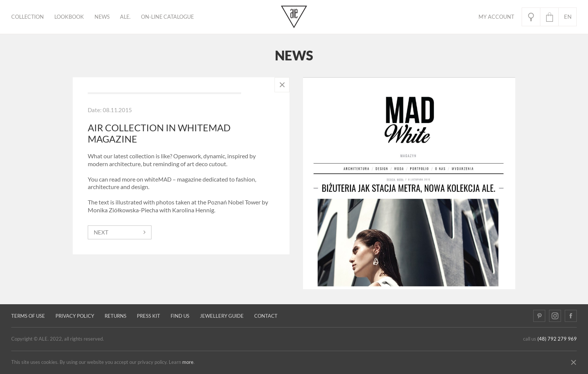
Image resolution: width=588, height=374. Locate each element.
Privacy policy (75, 316)
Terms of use (28, 316)
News (102, 17)
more (188, 362)
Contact (266, 316)
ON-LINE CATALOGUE (167, 17)
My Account (496, 17)
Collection (28, 17)
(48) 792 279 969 (557, 339)
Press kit (148, 316)
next (101, 232)
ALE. (125, 17)
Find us (180, 316)
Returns (115, 316)
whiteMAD (158, 179)
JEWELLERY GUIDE (222, 316)
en (568, 17)
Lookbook (69, 17)
